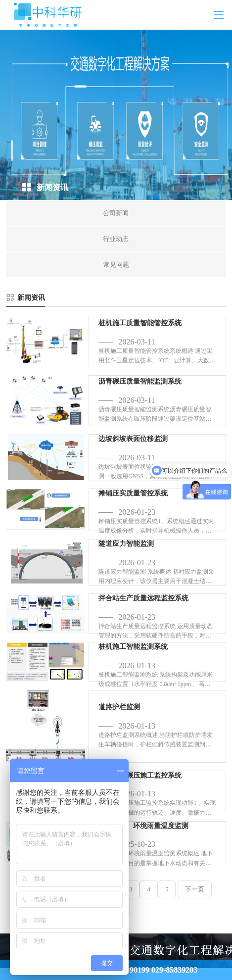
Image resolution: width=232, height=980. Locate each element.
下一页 (195, 889)
